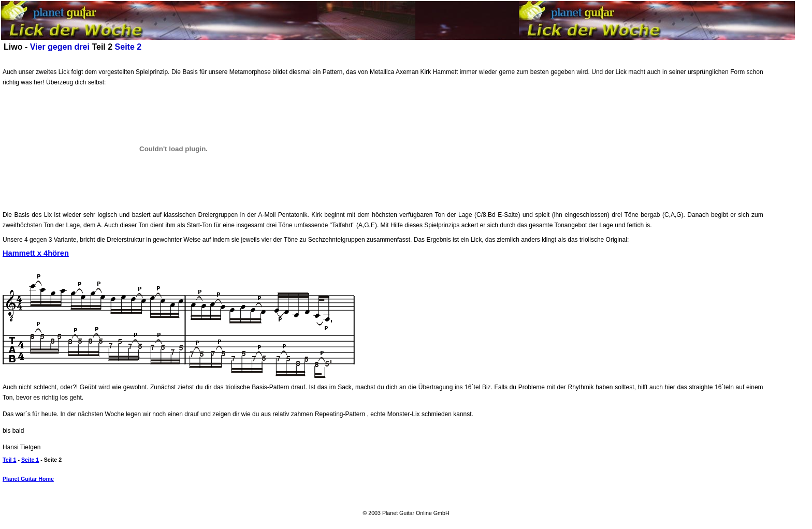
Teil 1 (9, 460)
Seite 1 (30, 460)
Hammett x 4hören (36, 253)
